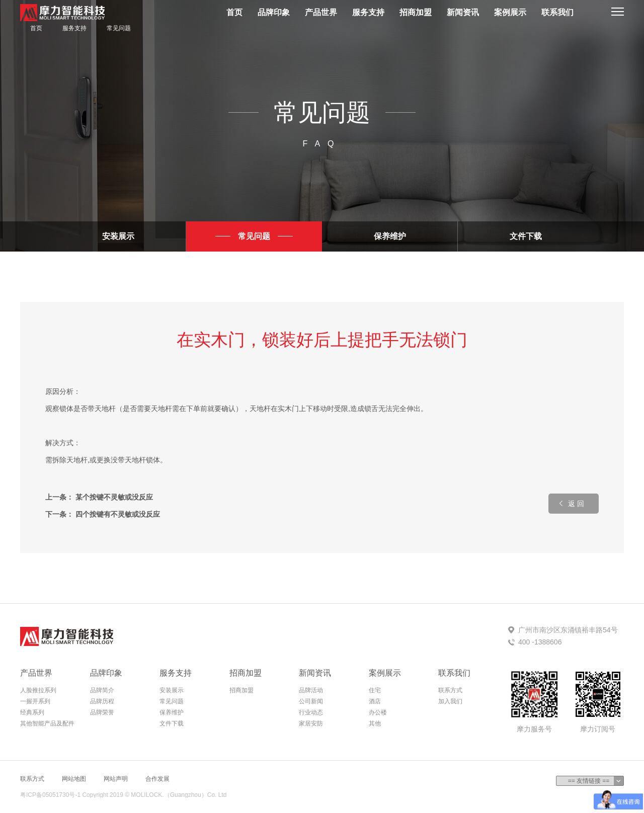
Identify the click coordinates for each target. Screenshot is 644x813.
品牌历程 (102, 701)
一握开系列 (35, 701)
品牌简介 (102, 690)
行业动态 (311, 712)
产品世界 (321, 12)
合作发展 (157, 779)
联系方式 (450, 690)
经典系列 (32, 712)
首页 (234, 12)
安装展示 (118, 236)
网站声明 (116, 779)
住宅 (375, 690)
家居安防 (311, 723)
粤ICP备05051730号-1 (50, 795)
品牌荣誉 (102, 712)
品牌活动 (311, 690)
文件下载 (526, 236)
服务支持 (368, 12)
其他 (375, 723)
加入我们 (450, 701)
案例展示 (510, 12)
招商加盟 (416, 12)
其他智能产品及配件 (47, 723)
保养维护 (390, 236)
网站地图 (74, 779)
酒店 (375, 701)
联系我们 (557, 12)
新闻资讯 (463, 12)
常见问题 (119, 28)
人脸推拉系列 (38, 690)
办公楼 (378, 712)
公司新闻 (311, 701)
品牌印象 (274, 12)
